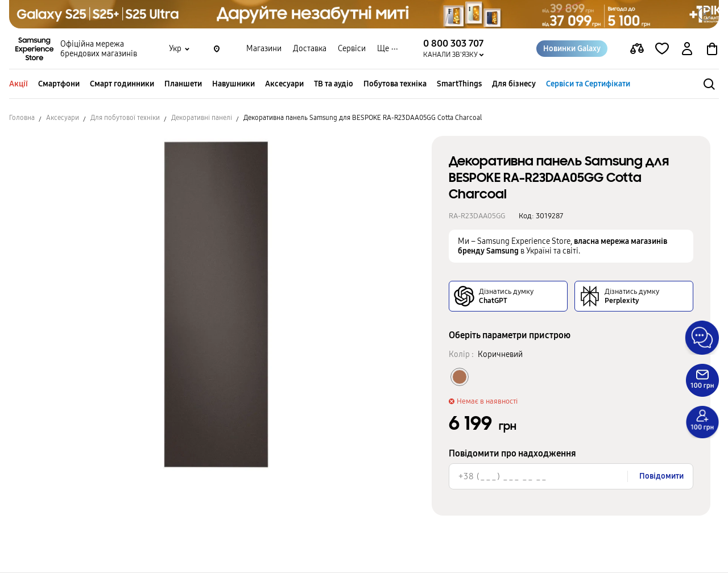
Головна (22, 118)
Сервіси (352, 49)
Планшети (183, 84)
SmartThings (459, 84)
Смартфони (59, 84)
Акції (18, 84)
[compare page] (637, 49)
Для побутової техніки (125, 118)
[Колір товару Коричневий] (460, 377)
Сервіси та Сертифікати (588, 84)
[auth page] (687, 49)
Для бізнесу (514, 84)
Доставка (310, 49)
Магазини (264, 49)
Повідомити (661, 476)
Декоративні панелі (202, 118)
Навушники (233, 84)
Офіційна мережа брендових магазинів (99, 49)
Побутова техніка (395, 84)
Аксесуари (284, 84)
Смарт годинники (122, 84)
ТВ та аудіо (334, 84)
